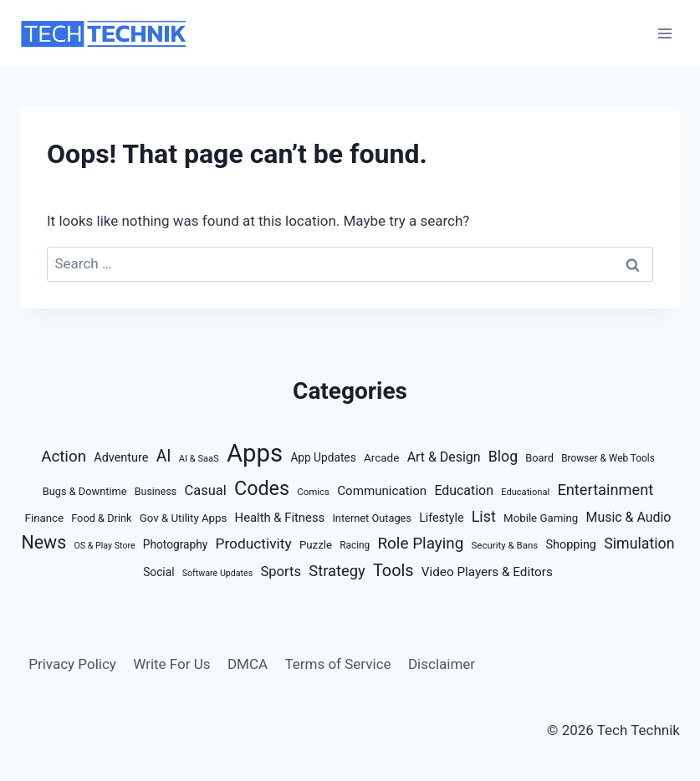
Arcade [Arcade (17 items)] (382, 457)
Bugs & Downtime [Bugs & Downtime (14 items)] (85, 491)
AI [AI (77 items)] (164, 456)
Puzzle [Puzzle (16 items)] (316, 545)
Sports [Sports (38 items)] (281, 572)
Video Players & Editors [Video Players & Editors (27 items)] (487, 572)
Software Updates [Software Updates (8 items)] (218, 573)
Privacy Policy (72, 664)
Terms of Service (337, 664)
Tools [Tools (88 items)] (393, 571)
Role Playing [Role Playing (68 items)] (420, 543)
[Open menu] (664, 33)
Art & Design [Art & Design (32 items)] (444, 457)
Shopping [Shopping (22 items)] (571, 545)
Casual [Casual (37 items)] (206, 490)
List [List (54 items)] (484, 516)
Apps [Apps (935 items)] (255, 453)
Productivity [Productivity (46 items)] (254, 544)
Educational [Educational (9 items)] (525, 492)
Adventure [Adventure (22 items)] (121, 458)
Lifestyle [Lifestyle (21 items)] (441, 518)
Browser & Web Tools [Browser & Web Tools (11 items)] (608, 458)
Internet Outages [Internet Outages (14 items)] (372, 518)
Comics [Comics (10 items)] (313, 492)
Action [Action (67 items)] (64, 457)
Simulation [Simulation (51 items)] (639, 544)
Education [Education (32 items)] (464, 490)
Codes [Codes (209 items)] (262, 488)
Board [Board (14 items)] (539, 458)
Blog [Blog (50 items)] (503, 457)
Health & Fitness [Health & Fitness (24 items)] (280, 518)
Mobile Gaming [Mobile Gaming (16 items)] (541, 518)
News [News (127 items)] (43, 542)
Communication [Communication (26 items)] (382, 491)
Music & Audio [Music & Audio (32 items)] (628, 517)
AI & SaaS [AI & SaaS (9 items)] (199, 459)
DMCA (248, 664)
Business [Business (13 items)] (156, 491)
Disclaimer (442, 664)
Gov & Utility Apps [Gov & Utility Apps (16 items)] (184, 518)
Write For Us (171, 664)
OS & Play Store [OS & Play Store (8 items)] (104, 546)
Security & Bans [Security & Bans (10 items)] (505, 545)
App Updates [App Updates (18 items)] (323, 457)
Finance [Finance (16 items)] (44, 518)
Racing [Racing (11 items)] (355, 545)
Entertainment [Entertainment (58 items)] (605, 490)
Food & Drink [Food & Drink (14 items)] (101, 518)
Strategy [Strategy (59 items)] (337, 571)
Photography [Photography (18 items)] (175, 544)
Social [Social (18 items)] (158, 572)
